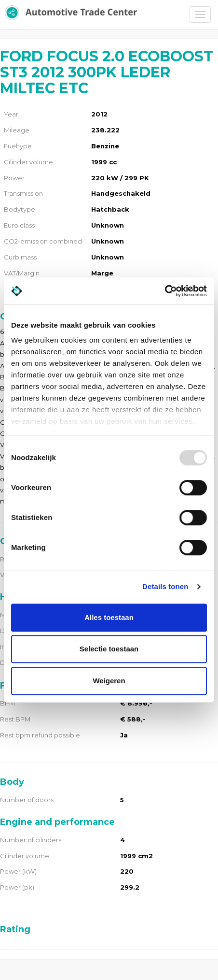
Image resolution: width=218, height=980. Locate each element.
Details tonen (165, 586)
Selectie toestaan (109, 649)
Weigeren (109, 681)
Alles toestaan (109, 617)
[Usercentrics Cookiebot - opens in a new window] (165, 291)
